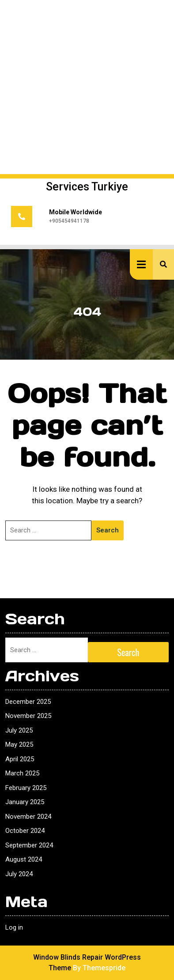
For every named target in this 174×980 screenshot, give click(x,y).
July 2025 (19, 730)
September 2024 (29, 845)
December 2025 (28, 702)
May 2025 (19, 744)
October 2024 (25, 831)
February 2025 (26, 788)
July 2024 (19, 874)
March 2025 (22, 773)
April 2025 (20, 759)
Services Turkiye (87, 187)
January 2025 (25, 802)
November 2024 (28, 817)
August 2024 (24, 859)
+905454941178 (69, 221)
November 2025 (28, 716)
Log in (14, 927)
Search (108, 530)
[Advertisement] (87, 87)
